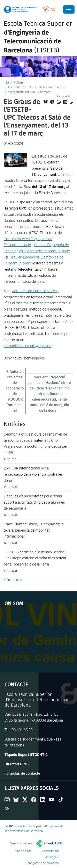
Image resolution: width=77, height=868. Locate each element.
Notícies (18, 82)
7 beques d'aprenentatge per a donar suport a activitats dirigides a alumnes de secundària (34, 502)
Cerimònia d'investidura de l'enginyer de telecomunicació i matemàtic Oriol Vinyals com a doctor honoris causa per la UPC (35, 443)
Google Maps (39, 642)
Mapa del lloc (23, 851)
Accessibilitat (51, 851)
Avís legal (51, 857)
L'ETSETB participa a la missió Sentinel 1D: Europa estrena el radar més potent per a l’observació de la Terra (35, 558)
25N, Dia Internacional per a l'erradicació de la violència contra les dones (33, 474)
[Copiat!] (72, 102)
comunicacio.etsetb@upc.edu (28, 346)
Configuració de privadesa (42, 863)
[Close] (69, 9)
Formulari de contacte (22, 773)
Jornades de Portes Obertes (34, 291)
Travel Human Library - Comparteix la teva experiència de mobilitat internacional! (34, 530)
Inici (6, 82)
